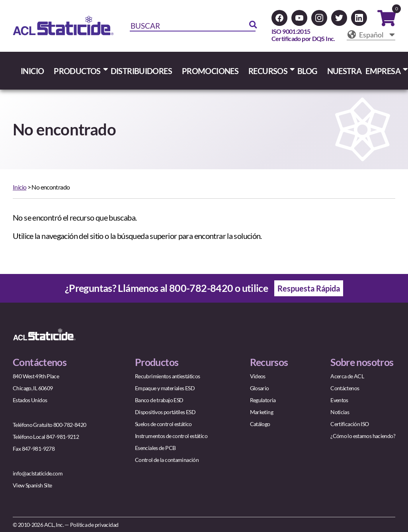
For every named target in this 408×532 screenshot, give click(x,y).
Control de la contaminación (167, 460)
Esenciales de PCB (155, 448)
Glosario (260, 388)
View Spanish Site (32, 485)
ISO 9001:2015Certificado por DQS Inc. (303, 35)
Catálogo (260, 424)
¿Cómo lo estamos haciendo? (363, 436)
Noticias (340, 412)
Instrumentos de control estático (171, 436)
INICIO (32, 71)
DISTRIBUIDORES (141, 71)
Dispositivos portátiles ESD (165, 412)
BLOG (307, 71)
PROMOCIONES (210, 71)
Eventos (339, 400)
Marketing (262, 412)
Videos (258, 376)
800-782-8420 (201, 288)
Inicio (20, 187)
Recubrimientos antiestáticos (168, 376)
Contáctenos (345, 388)
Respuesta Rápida (309, 288)
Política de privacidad (94, 525)
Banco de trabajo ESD (159, 400)
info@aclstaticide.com (38, 473)
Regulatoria (263, 400)
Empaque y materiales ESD (165, 388)
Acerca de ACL (347, 376)
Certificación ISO (349, 424)
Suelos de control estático (163, 424)
